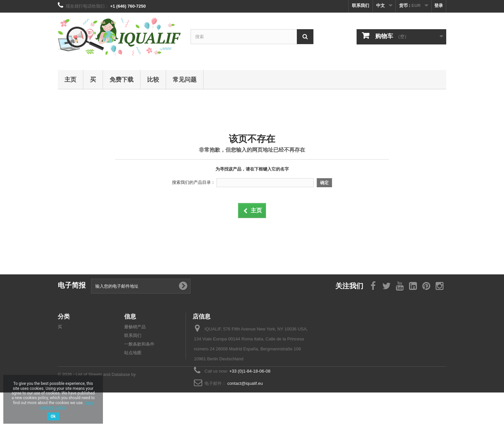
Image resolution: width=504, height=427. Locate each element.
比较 (153, 79)
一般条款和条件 (139, 344)
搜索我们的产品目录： (194, 182)
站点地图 (133, 353)
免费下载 (122, 79)
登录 (439, 5)
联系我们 (361, 5)
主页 (70, 79)
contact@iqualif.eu (245, 383)
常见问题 (185, 79)
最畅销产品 (135, 327)
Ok (53, 416)
